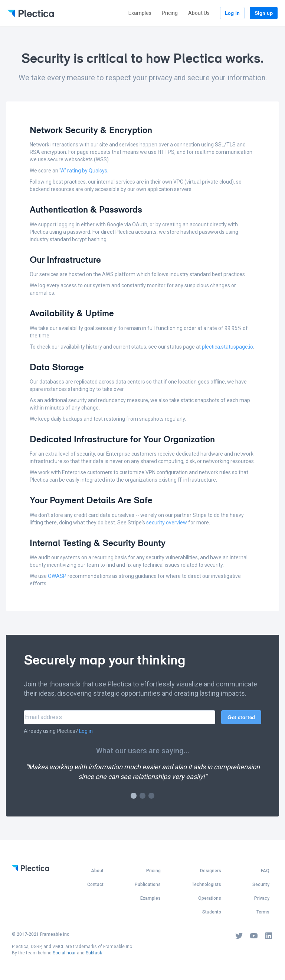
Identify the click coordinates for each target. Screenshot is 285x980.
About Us (199, 13)
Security (261, 884)
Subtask (94, 953)
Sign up (264, 13)
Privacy (262, 898)
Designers (211, 871)
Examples (140, 13)
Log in (86, 731)
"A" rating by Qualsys (83, 171)
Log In (232, 13)
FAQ (265, 871)
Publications (148, 884)
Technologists (207, 884)
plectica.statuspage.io (227, 347)
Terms (263, 912)
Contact (95, 884)
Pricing (170, 13)
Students (212, 912)
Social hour (64, 953)
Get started (241, 717)
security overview (167, 523)
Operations (210, 898)
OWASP (57, 576)
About (97, 871)
